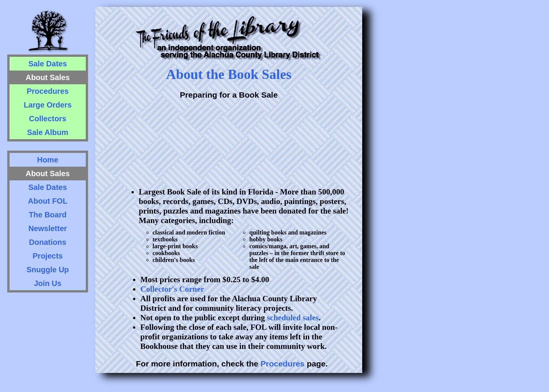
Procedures (48, 91)
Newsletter (47, 228)
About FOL (47, 201)
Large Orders (48, 105)
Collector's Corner (172, 289)
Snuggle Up (47, 270)
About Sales (48, 77)
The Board (48, 215)
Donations (48, 242)
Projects (48, 256)
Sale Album (48, 132)
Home (48, 160)
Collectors (48, 119)
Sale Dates (47, 64)
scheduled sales (293, 318)
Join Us (48, 283)
